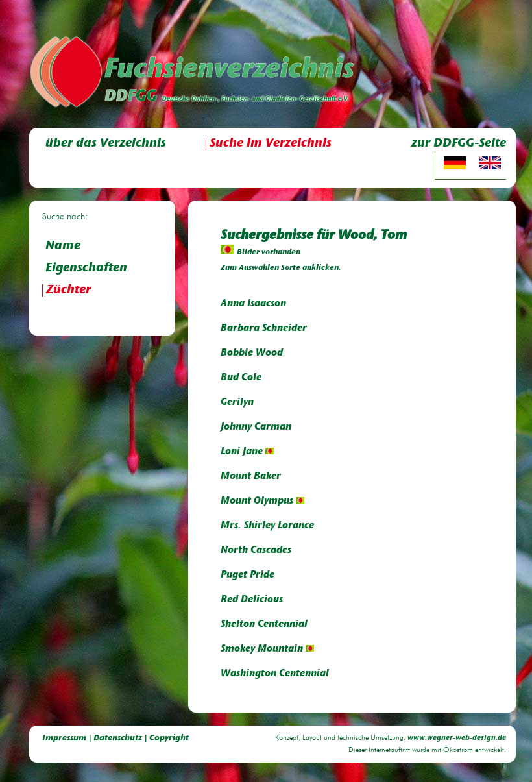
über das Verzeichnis (106, 144)
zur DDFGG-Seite (459, 144)
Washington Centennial (275, 674)
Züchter (68, 290)
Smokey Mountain (267, 649)
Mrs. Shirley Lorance (267, 526)
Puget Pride (248, 575)
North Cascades (256, 551)
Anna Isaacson (253, 304)
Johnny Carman (256, 427)
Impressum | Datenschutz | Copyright (115, 738)
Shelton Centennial (264, 625)
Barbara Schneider (264, 329)
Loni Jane (247, 452)
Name (63, 246)
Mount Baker (251, 477)
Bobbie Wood (252, 353)
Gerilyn (237, 403)
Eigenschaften (86, 268)
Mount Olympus (262, 501)
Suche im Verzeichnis (271, 144)
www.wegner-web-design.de (457, 738)
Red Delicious (252, 600)
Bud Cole (241, 378)
